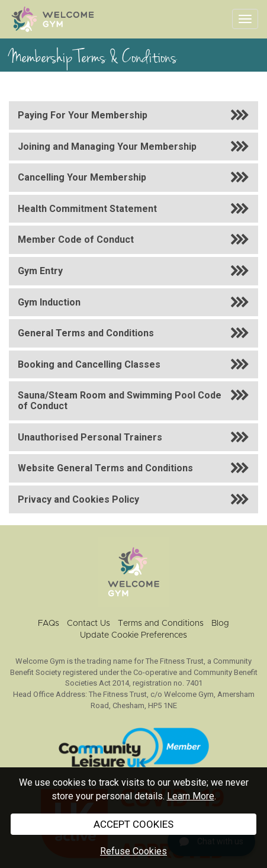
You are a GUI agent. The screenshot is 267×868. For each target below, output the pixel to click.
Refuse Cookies (133, 851)
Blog (220, 623)
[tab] (133, 115)
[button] (133, 115)
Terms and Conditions (161, 623)
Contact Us (89, 623)
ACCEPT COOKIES (133, 824)
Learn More (191, 796)
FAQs (49, 623)
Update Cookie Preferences (133, 635)
